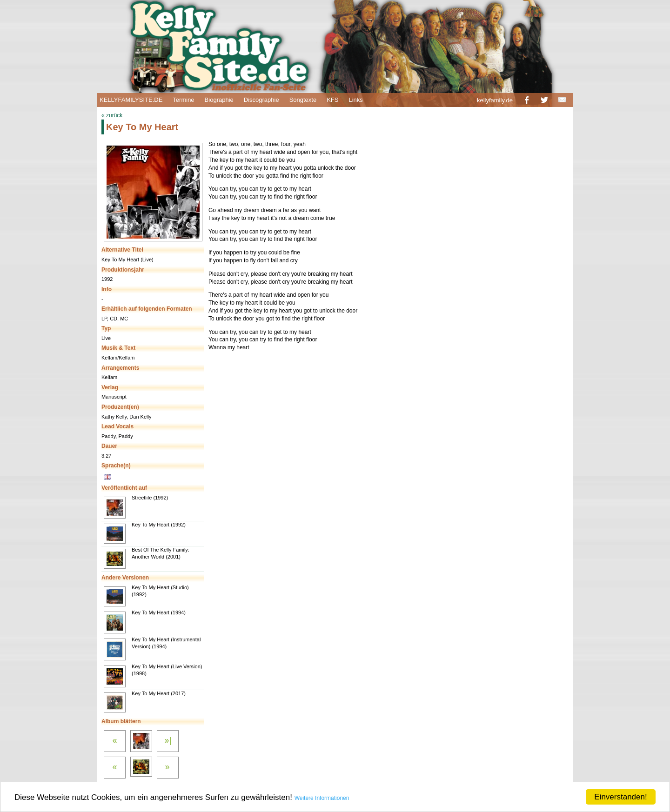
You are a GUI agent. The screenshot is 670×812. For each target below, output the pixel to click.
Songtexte (303, 100)
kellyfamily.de (495, 100)
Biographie (219, 100)
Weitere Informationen (322, 798)
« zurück (112, 115)
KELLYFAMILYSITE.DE (131, 100)
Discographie (261, 100)
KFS (332, 100)
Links (355, 100)
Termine (183, 100)
